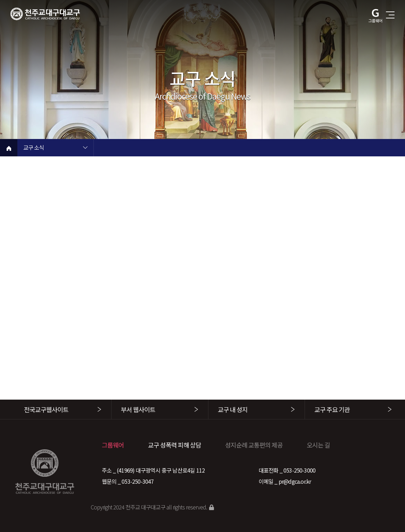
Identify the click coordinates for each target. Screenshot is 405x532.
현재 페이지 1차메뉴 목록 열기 (85, 148)
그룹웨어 (113, 445)
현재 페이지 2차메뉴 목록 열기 (162, 148)
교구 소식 (34, 148)
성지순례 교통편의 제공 (254, 445)
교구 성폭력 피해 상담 (175, 445)
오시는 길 (318, 445)
